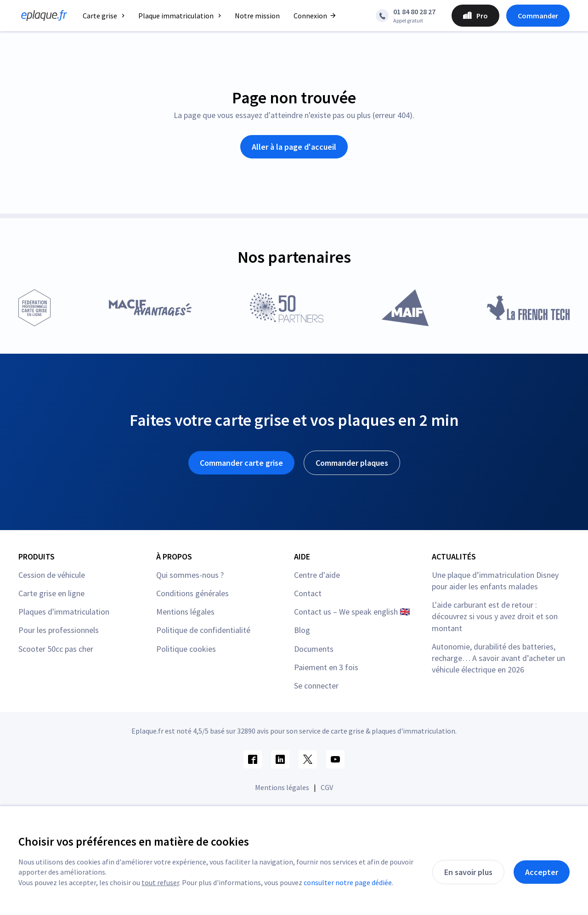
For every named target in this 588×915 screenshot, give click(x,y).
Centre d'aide (317, 575)
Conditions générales (192, 593)
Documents (314, 649)
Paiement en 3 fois (326, 667)
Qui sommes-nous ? (190, 575)
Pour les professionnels (59, 630)
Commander (538, 16)
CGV (327, 787)
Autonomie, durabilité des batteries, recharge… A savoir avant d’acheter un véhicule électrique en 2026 (498, 658)
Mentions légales (185, 612)
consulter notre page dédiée (348, 882)
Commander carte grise (241, 463)
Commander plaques (352, 463)
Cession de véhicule (52, 575)
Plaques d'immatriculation (64, 612)
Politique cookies (186, 649)
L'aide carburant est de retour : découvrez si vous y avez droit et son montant (495, 616)
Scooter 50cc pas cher (56, 649)
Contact (308, 593)
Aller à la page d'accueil (294, 147)
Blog (302, 630)
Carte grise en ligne (51, 593)
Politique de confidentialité (203, 630)
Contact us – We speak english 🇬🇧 (352, 612)
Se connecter (316, 686)
